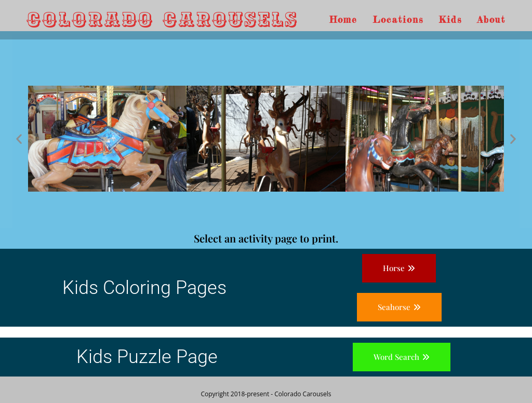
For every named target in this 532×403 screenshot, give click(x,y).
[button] (19, 138)
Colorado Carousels (162, 19)
